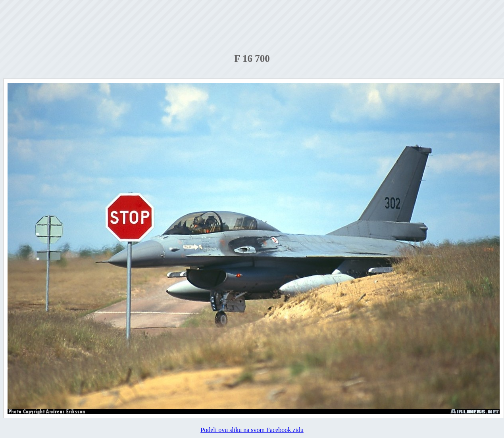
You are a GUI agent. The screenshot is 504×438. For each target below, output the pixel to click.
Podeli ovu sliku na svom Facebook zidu (252, 430)
